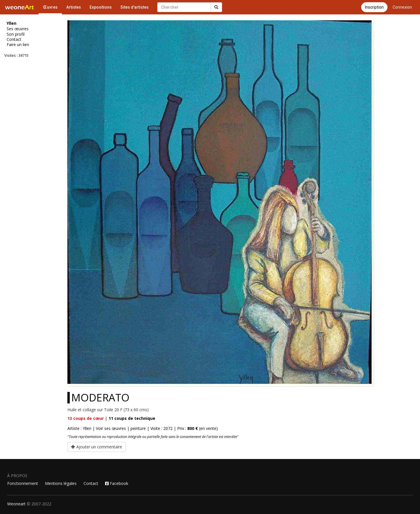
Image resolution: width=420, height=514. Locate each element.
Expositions (101, 7)
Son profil (16, 34)
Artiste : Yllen (79, 428)
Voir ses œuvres (111, 428)
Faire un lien (18, 45)
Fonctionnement (23, 483)
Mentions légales (61, 483)
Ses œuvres (18, 29)
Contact (14, 39)
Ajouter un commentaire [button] (97, 447)
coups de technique (132, 418)
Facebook (117, 483)
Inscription (374, 7)
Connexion (402, 7)
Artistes (74, 7)
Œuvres (50, 7)
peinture (138, 428)
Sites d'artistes (135, 7)
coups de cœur (86, 418)
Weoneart (16, 504)
